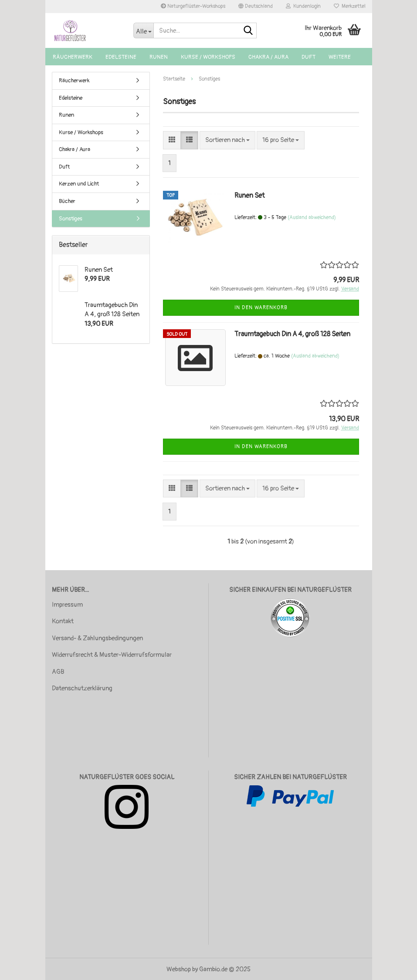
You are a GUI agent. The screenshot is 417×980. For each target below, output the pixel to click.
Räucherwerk (73, 57)
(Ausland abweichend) (312, 218)
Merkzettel (350, 6)
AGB (58, 672)
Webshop (179, 969)
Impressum (67, 605)
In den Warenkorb (261, 308)
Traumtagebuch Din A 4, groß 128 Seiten (292, 334)
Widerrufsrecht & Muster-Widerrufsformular (112, 655)
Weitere (340, 57)
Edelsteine (121, 57)
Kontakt (63, 621)
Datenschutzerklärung (82, 688)
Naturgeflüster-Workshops (193, 6)
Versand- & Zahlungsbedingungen (97, 638)
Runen (159, 57)
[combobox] (227, 140)
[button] (256, 7)
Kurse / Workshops (208, 57)
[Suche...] (143, 30)
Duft (309, 57)
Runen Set (249, 196)
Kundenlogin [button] (303, 6)
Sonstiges (71, 219)
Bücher (67, 201)
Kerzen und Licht (79, 184)
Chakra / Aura (268, 57)
